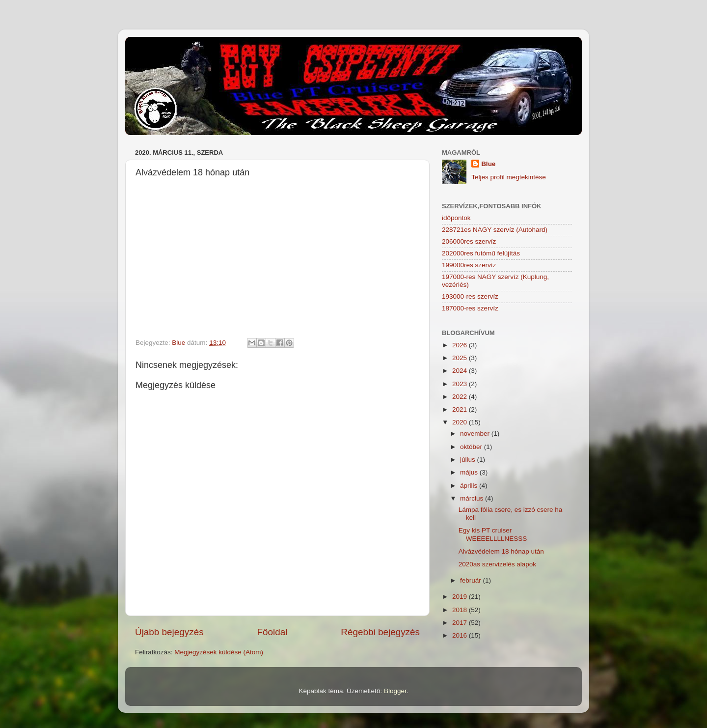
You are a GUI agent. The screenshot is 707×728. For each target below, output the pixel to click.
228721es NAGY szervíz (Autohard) (495, 230)
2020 (461, 422)
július (469, 460)
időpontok (456, 218)
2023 (461, 384)
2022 (461, 397)
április (470, 486)
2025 (461, 358)
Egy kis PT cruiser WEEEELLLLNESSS (493, 534)
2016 (461, 635)
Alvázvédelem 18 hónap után (501, 551)
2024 (461, 371)
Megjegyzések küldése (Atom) (219, 652)
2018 (461, 610)
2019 (461, 597)
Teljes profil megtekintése (509, 177)
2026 (461, 345)
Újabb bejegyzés (169, 632)
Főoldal (272, 632)
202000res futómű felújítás (481, 253)
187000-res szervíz (470, 308)
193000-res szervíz (470, 296)
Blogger (395, 691)
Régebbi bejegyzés (380, 632)
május (470, 472)
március (473, 498)
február (472, 580)
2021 (461, 409)
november (476, 434)
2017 (461, 623)
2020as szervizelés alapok (497, 564)
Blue (488, 164)
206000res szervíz (469, 241)
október (472, 447)
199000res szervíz (469, 265)
